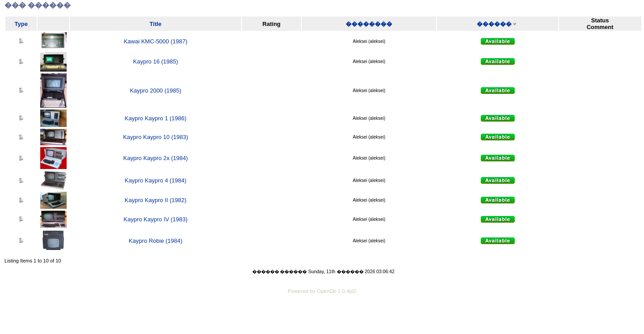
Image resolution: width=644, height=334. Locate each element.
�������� (369, 24)
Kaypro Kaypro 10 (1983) (155, 137)
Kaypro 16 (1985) (156, 61)
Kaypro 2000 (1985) (155, 91)
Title (156, 24)
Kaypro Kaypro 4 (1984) (156, 180)
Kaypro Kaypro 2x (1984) (156, 158)
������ (494, 24)
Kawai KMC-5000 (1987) (156, 41)
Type (21, 24)
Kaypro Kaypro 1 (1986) (156, 118)
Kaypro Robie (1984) (156, 241)
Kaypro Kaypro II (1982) (156, 200)
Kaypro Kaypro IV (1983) (155, 219)
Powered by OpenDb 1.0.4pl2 (322, 291)
